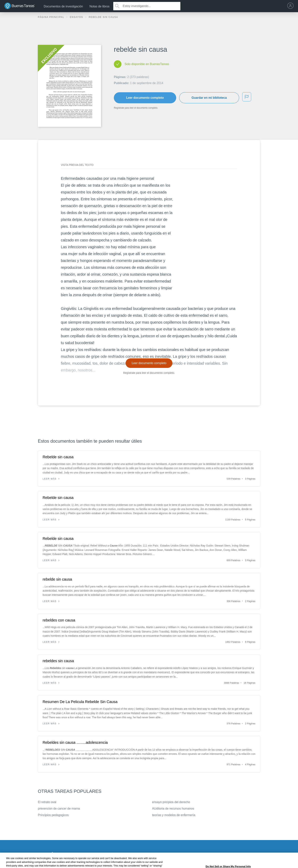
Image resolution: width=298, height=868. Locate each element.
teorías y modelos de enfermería (174, 815)
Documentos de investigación (63, 6)
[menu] (291, 6)
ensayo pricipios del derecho (171, 802)
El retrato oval (47, 802)
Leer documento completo (145, 98)
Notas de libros (99, 6)
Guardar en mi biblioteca (209, 98)
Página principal (52, 17)
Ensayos (77, 17)
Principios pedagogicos (53, 815)
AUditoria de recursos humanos (173, 809)
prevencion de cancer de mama (59, 809)
